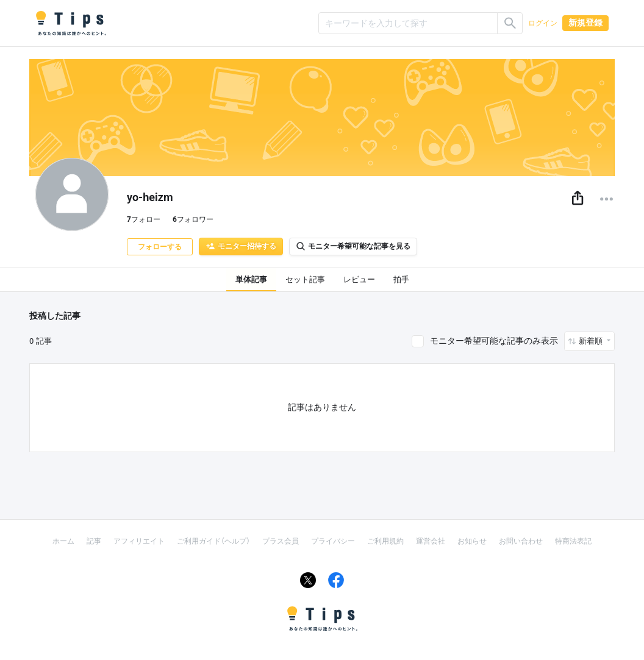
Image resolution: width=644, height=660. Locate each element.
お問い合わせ (521, 541)
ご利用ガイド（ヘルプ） (213, 541)
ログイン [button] (543, 23)
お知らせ (472, 541)
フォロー (144, 219)
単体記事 (251, 279)
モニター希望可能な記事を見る (353, 246)
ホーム (63, 541)
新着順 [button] (592, 341)
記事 (94, 541)
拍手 (401, 279)
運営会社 (431, 541)
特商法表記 (573, 541)
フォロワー (193, 219)
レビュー (359, 279)
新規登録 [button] (585, 23)
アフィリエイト (139, 541)
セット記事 (305, 279)
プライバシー (333, 541)
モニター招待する (241, 246)
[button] (578, 199)
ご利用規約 (385, 541)
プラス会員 (281, 541)
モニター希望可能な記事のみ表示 (494, 341)
